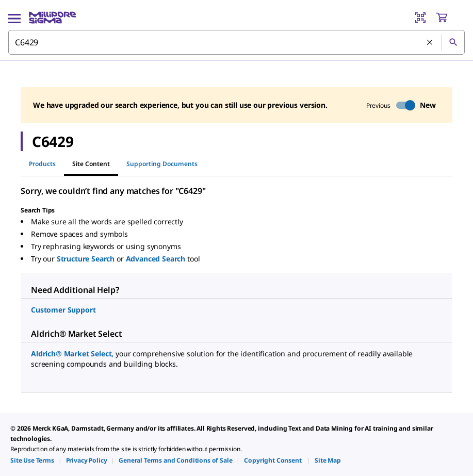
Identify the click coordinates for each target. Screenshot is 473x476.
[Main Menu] (14, 18)
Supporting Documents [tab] (162, 164)
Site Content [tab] (91, 164)
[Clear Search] (430, 43)
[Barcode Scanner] (420, 18)
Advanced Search (157, 259)
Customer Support (63, 310)
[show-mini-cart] (450, 18)
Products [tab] (42, 164)
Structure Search (87, 259)
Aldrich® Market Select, (73, 354)
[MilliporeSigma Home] (52, 18)
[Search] (453, 42)
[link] (32, 460)
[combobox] (236, 42)
